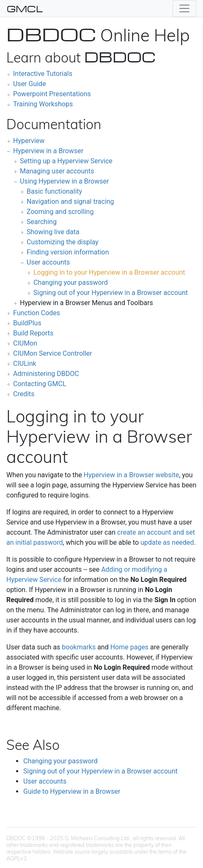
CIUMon (25, 343)
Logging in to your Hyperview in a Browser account (109, 272)
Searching (42, 222)
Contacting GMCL (40, 384)
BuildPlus (27, 323)
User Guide (30, 84)
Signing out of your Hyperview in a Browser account (111, 293)
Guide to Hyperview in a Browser (72, 791)
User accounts (48, 262)
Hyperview (29, 141)
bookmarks (79, 647)
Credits (24, 394)
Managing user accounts (57, 171)
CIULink (25, 364)
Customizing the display (63, 242)
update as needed (167, 542)
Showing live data (53, 232)
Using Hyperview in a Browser (64, 181)
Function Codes (37, 313)
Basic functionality (54, 191)
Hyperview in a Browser (48, 151)
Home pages (129, 647)
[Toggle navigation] (184, 8)
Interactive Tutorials (43, 74)
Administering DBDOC (46, 374)
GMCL (25, 8)
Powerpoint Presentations (52, 94)
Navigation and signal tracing (70, 201)
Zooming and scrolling (60, 212)
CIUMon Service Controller (53, 353)
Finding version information (68, 252)
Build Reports (33, 333)
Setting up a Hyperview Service (66, 161)
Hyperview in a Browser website (131, 475)
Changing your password (71, 283)
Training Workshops (43, 104)
